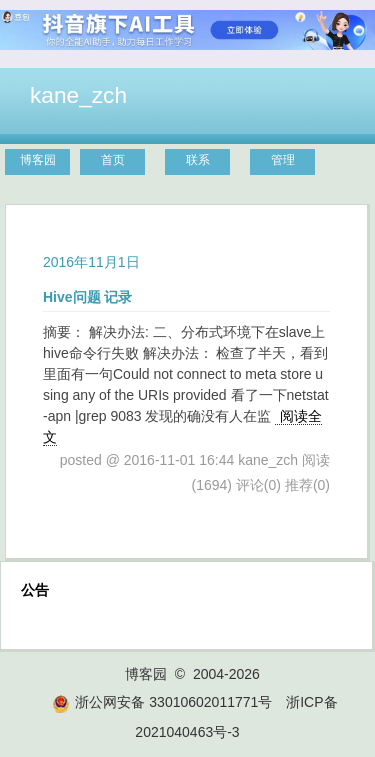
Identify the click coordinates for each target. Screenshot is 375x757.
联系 (198, 160)
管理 (283, 160)
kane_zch (78, 95)
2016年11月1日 (91, 262)
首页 (113, 160)
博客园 (38, 160)
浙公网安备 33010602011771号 (162, 702)
